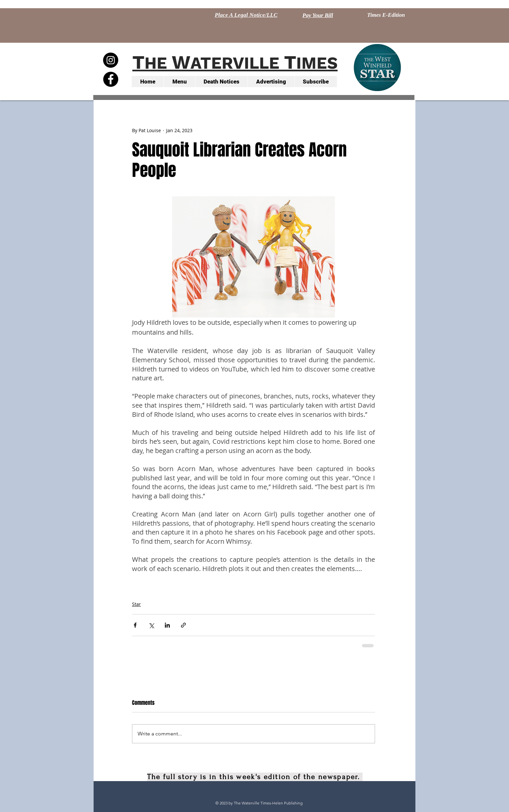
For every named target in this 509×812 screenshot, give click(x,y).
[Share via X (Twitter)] (151, 625)
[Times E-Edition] (386, 15)
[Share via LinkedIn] (167, 625)
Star (136, 604)
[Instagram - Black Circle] (111, 60)
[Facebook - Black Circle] (111, 79)
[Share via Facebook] (135, 625)
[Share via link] (183, 625)
